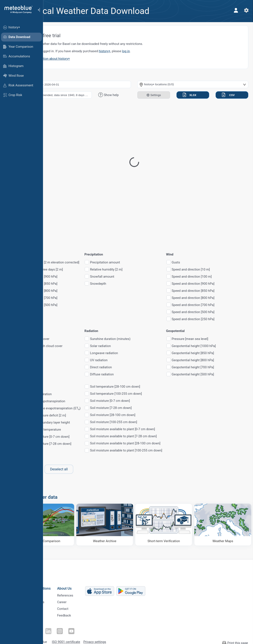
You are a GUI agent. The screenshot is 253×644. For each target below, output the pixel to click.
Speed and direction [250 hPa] (223, 319)
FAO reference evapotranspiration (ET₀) (83, 408)
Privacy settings (122, 636)
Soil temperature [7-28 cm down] (78, 444)
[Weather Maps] (224, 522)
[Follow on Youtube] (91, 626)
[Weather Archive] (123, 522)
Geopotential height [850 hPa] (223, 353)
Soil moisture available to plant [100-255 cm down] (156, 450)
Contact (90, 606)
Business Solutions (62, 585)
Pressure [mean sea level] (220, 339)
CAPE (59, 353)
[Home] (17, 9)
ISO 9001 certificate (93, 636)
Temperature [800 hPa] (71, 291)
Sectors (53, 606)
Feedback (91, 613)
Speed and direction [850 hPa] (223, 291)
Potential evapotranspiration (75, 401)
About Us (91, 585)
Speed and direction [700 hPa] (223, 305)
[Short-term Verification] (173, 522)
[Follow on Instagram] (81, 626)
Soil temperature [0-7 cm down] (78, 437)
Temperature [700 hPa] (71, 298)
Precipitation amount (135, 262)
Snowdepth (128, 284)
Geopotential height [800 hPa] (223, 360)
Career (89, 599)
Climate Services (59, 599)
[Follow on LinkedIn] (71, 626)
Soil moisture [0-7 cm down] (140, 401)
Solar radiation (131, 346)
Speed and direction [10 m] (221, 270)
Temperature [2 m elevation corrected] (82, 262)
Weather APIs (57, 592)
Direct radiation (131, 367)
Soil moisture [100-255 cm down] (144, 422)
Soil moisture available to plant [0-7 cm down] (153, 429)
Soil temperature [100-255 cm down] (146, 394)
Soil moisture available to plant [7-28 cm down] (154, 436)
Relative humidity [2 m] (137, 270)
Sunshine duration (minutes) (141, 339)
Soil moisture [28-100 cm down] (143, 415)
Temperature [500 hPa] (71, 305)
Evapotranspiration (69, 394)
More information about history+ (77, 59)
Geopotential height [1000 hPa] (224, 346)
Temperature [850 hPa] (71, 284)
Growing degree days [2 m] (74, 270)
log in (156, 51)
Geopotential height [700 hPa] (223, 367)
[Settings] (244, 10)
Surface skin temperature (73, 430)
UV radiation (129, 360)
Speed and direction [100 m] (222, 277)
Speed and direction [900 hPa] (223, 284)
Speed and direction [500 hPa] (223, 312)
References (92, 592)
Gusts (206, 262)
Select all (60, 469)
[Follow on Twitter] (61, 626)
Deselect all (89, 469)
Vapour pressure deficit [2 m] (76, 415)
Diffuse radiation (132, 374)
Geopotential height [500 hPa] (223, 374)
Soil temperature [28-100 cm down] (145, 387)
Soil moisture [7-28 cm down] (141, 408)
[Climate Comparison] (72, 522)
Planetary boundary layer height (78, 423)
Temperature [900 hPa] (71, 277)
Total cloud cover (67, 339)
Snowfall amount (133, 277)
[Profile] (233, 10)
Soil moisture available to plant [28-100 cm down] (156, 443)
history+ (135, 51)
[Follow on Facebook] (51, 626)
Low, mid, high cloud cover (74, 346)
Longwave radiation (134, 353)
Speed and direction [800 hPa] (223, 298)
